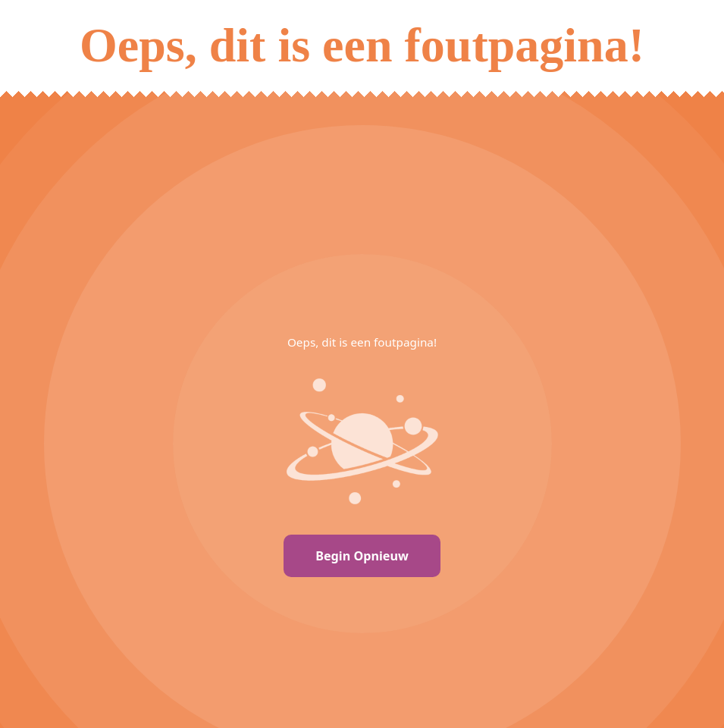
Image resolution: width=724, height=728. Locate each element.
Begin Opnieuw (362, 556)
